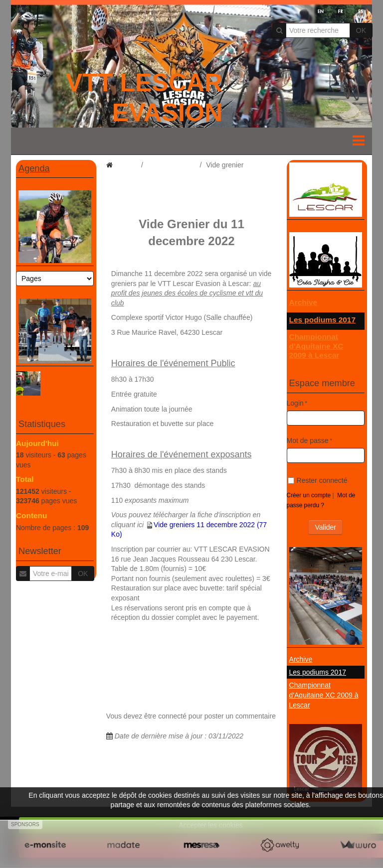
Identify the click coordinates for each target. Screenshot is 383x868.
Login (295, 403)
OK (361, 30)
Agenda (34, 168)
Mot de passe (308, 440)
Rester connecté (318, 480)
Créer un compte (309, 495)
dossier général (172, 165)
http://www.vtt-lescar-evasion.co (160, 632)
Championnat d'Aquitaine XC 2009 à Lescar (316, 346)
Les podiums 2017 (322, 320)
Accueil (125, 165)
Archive (303, 302)
